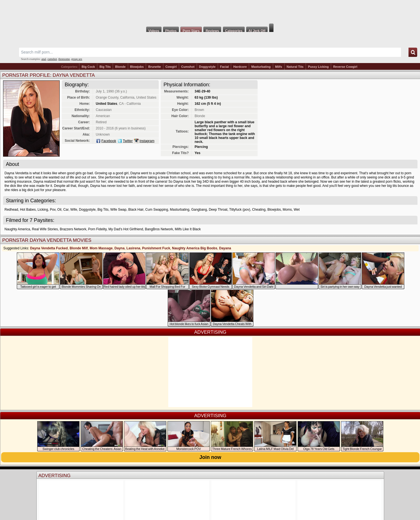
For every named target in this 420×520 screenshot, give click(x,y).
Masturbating (261, 67)
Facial (224, 67)
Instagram (147, 141)
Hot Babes (28, 210)
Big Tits (105, 67)
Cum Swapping (157, 210)
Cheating (259, 210)
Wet (297, 210)
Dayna (120, 248)
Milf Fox (210, 12)
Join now (210, 457)
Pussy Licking (318, 67)
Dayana (225, 248)
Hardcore (240, 67)
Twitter (128, 141)
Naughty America (17, 229)
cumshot (52, 59)
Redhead (11, 210)
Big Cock (88, 67)
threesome (64, 59)
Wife (74, 210)
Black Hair (136, 210)
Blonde (120, 67)
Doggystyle (207, 67)
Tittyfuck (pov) (240, 210)
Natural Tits (295, 67)
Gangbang (199, 210)
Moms (287, 210)
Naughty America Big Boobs (195, 248)
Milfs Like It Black (188, 229)
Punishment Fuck (156, 248)
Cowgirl (171, 67)
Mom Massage (101, 248)
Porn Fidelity (97, 229)
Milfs (279, 67)
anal (44, 59)
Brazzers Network (73, 229)
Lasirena (133, 248)
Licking (43, 210)
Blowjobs (137, 67)
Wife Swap (118, 210)
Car (66, 210)
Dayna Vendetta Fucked (49, 248)
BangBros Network (159, 229)
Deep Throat (218, 210)
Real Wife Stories (45, 229)
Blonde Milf (79, 248)
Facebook (109, 141)
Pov (53, 210)
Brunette (154, 67)
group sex (77, 59)
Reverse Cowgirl (345, 67)
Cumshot (188, 67)
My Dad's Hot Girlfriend (126, 229)
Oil (60, 210)
